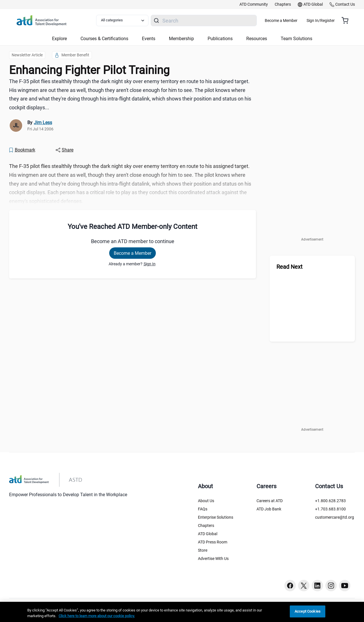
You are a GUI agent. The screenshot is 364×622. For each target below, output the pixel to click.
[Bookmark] (22, 150)
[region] (182, 612)
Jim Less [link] (43, 123)
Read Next (289, 267)
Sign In (150, 264)
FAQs (203, 509)
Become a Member (298, 20)
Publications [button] (220, 39)
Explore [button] (59, 39)
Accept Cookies (308, 611)
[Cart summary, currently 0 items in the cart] (347, 20)
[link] (254, 5)
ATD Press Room (213, 542)
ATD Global (208, 534)
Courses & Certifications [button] (104, 39)
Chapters (206, 525)
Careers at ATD (270, 501)
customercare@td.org (335, 517)
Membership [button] (181, 39)
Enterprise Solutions (216, 517)
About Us (206, 501)
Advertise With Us (213, 559)
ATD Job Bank (269, 509)
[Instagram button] (331, 586)
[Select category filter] (126, 20)
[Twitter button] (304, 586)
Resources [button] (257, 39)
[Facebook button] (290, 586)
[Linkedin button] (317, 586)
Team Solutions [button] (296, 39)
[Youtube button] (345, 586)
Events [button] (149, 39)
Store (203, 550)
